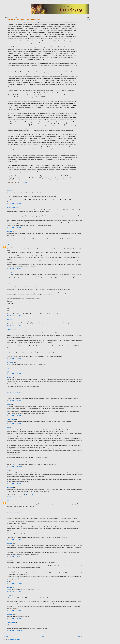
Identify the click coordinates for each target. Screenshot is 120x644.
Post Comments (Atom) (15, 639)
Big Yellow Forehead (11, 501)
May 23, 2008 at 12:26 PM (14, 584)
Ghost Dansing (10, 362)
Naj (7, 284)
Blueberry (9, 516)
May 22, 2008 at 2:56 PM (14, 204)
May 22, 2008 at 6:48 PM (14, 326)
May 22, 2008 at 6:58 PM (14, 358)
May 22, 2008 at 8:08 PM (14, 424)
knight (8, 368)
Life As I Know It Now (12, 208)
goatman (9, 560)
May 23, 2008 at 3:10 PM (14, 592)
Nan (8, 470)
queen (8, 371)
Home (43, 636)
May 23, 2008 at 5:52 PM (14, 619)
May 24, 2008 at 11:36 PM (14, 630)
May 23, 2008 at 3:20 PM (14, 610)
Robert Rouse (10, 487)
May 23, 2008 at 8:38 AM (14, 512)
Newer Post (6, 636)
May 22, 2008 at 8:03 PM (14, 416)
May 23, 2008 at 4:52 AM (14, 484)
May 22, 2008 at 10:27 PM (14, 467)
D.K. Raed (9, 596)
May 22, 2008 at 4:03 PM (14, 280)
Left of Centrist (30, 495)
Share (89, 19)
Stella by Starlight (11, 330)
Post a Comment (7, 634)
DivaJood (9, 191)
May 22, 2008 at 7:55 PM (14, 392)
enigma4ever (10, 377)
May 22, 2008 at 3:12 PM (14, 268)
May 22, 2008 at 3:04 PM (14, 228)
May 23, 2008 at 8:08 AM (14, 497)
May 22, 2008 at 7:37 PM (14, 373)
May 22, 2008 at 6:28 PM (14, 316)
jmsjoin (8, 245)
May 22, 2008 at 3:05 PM (14, 241)
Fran (8, 428)
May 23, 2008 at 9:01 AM (14, 539)
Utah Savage (60, 6)
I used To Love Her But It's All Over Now (24, 20)
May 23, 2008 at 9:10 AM (14, 556)
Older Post (80, 636)
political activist (70, 346)
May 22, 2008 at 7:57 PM (14, 400)
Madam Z (9, 404)
